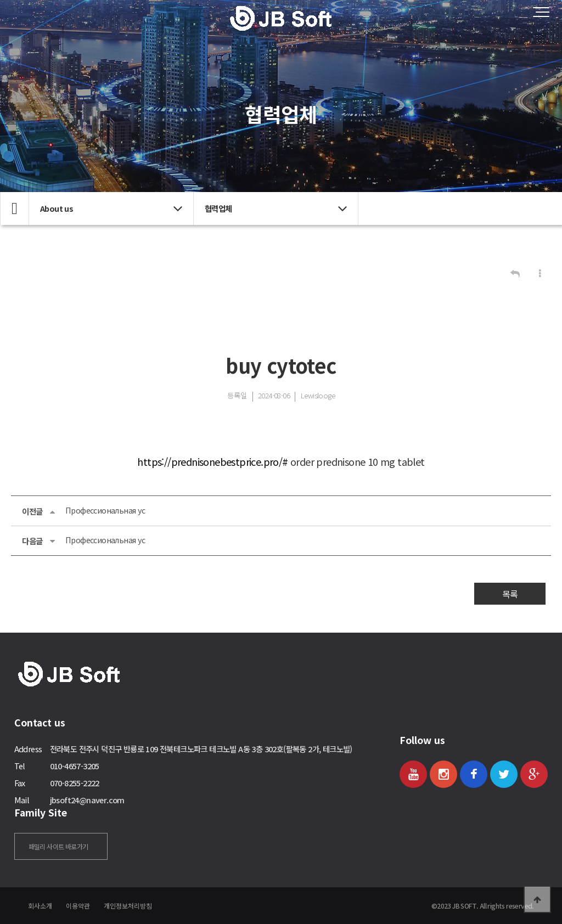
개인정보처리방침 (128, 906)
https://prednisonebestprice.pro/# (212, 461)
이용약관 (78, 906)
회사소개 (40, 906)
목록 (510, 594)
